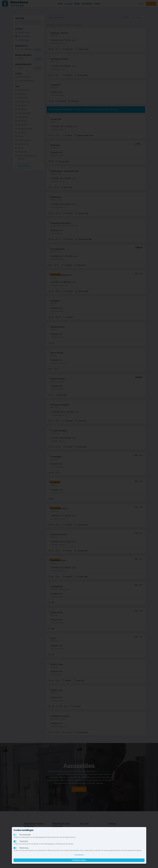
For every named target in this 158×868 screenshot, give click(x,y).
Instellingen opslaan (79, 860)
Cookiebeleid (79, 855)
